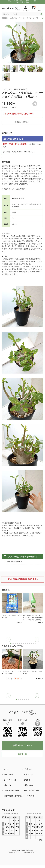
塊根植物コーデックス (17, 18)
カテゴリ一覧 (8, 775)
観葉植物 (5, 18)
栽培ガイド (7, 785)
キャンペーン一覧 (10, 780)
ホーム (6, 769)
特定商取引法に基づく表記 (13, 796)
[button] (37, 640)
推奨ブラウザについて (32, 791)
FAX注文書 (22, 754)
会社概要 (27, 780)
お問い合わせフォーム (23, 745)
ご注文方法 (28, 769)
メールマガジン (29, 796)
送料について (7, 133)
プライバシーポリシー (11, 791)
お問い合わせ (28, 785)
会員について (28, 775)
